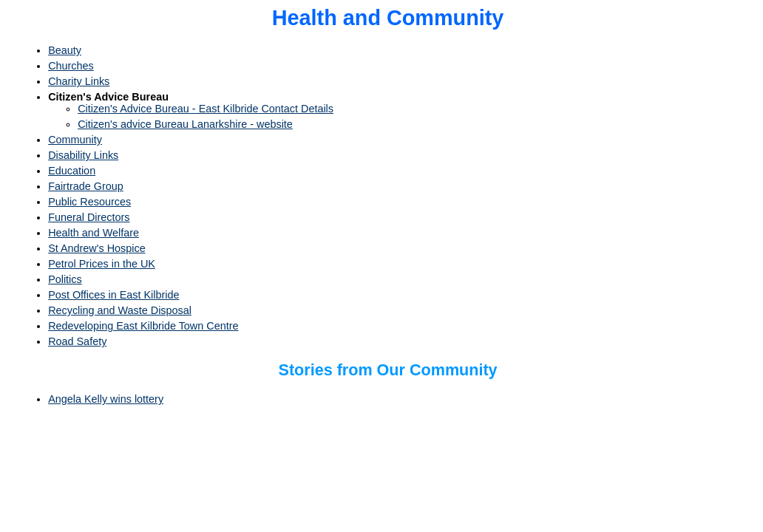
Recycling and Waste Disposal (120, 310)
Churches (71, 66)
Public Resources (89, 202)
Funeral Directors (89, 217)
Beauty (65, 50)
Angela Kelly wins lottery (106, 399)
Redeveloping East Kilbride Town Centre (143, 326)
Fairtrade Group (86, 186)
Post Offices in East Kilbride (113, 295)
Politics (65, 279)
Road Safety (77, 341)
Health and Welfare (94, 233)
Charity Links (79, 81)
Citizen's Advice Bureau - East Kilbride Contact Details (206, 109)
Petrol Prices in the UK (102, 264)
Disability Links (83, 155)
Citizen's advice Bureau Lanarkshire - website (185, 124)
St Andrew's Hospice (97, 248)
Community (75, 140)
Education (72, 171)
